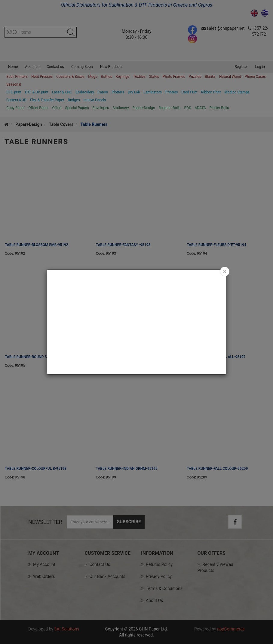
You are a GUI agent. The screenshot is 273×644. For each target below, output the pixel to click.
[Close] (225, 272)
